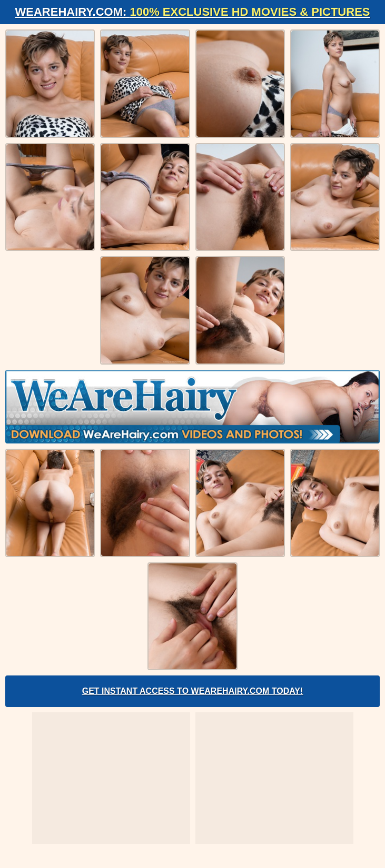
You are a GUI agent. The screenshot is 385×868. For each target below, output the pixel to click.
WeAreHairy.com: (193, 12)
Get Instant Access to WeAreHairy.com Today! (193, 691)
